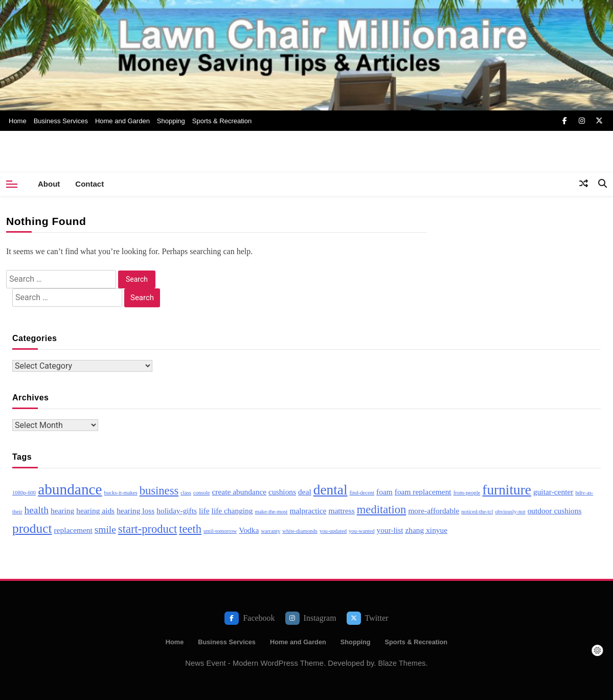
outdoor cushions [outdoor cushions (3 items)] (555, 511)
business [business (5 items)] (159, 491)
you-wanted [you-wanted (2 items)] (361, 531)
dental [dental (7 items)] (331, 490)
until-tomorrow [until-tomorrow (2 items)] (220, 531)
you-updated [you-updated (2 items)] (333, 531)
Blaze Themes (402, 663)
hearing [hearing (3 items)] (62, 511)
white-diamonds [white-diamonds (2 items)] (300, 531)
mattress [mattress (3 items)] (341, 511)
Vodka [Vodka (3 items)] (249, 530)
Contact (89, 184)
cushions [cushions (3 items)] (282, 492)
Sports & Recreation (222, 121)
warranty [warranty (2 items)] (270, 531)
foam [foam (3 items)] (384, 492)
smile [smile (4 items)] (105, 529)
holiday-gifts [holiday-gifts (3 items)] (177, 511)
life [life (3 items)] (204, 511)
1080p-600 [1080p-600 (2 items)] (24, 493)
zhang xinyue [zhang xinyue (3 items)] (426, 530)
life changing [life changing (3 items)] (232, 511)
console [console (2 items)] (202, 493)
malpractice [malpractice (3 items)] (308, 511)
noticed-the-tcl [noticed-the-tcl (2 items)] (477, 512)
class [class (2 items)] (186, 493)
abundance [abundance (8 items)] (70, 489)
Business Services (61, 121)
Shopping (171, 121)
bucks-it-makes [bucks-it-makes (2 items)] (121, 493)
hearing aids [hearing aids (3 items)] (95, 511)
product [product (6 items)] (32, 528)
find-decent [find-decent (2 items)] (362, 493)
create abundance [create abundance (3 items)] (240, 492)
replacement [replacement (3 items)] (73, 530)
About (49, 184)
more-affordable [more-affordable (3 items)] (434, 511)
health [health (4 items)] (37, 510)
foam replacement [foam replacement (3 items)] (423, 492)
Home (18, 121)
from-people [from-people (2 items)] (467, 493)
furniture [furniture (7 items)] (507, 490)
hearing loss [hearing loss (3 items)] (135, 511)
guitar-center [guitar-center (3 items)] (553, 492)
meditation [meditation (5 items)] (382, 510)
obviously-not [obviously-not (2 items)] (510, 512)
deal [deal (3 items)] (305, 492)
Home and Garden (122, 121)
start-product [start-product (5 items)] (147, 529)
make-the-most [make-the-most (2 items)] (271, 512)
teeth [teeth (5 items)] (190, 529)
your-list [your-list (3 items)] (390, 530)
